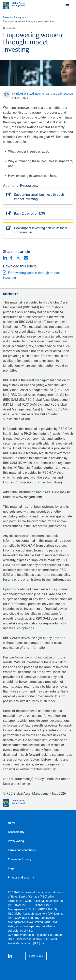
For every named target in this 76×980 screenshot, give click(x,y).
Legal (12, 868)
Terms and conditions (22, 850)
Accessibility (16, 832)
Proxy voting (16, 841)
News (11, 823)
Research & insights (14, 17)
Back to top (36, 956)
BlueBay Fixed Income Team (34, 94)
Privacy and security (21, 877)
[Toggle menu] (67, 5)
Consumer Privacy (20, 859)
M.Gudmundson (63, 94)
